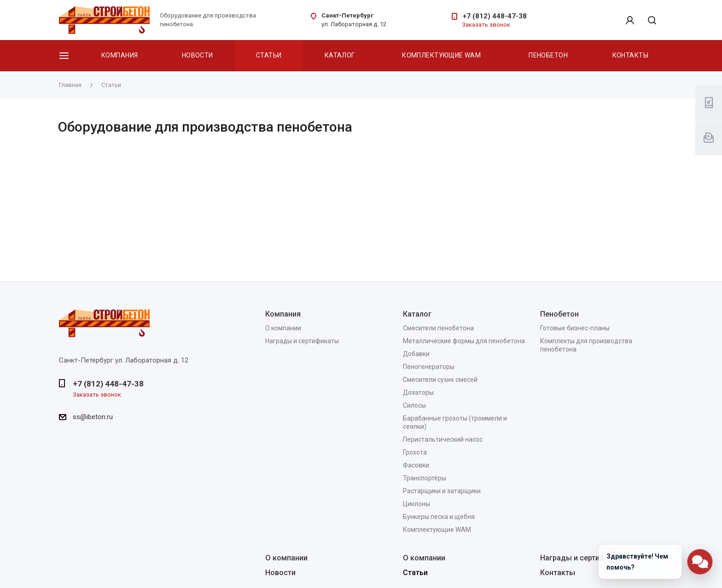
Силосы (414, 405)
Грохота (415, 452)
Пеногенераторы (429, 367)
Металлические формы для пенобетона (464, 341)
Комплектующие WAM (441, 55)
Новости (198, 55)
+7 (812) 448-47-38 (495, 16)
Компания (119, 55)
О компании (283, 328)
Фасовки (416, 465)
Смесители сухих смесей (440, 380)
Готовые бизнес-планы (575, 328)
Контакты (630, 55)
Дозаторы (418, 392)
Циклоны (416, 504)
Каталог (340, 55)
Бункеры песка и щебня (439, 517)
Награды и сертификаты (302, 341)
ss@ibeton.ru (93, 417)
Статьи (269, 55)
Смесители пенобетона (438, 328)
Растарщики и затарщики (442, 491)
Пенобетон (548, 55)
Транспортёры (425, 478)
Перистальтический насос (443, 439)
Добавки (416, 354)
